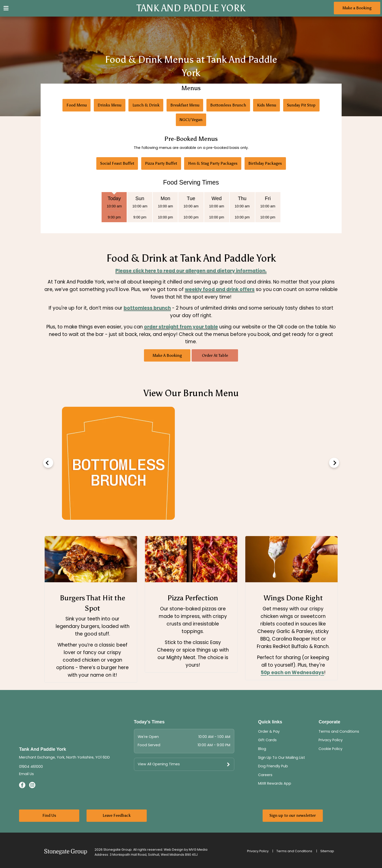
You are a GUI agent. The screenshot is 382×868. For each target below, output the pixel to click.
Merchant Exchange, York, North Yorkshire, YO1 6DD (64, 757)
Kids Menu (267, 105)
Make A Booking (167, 355)
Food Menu (77, 105)
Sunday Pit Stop (301, 105)
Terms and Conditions (339, 731)
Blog (262, 749)
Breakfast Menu (185, 105)
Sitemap (327, 851)
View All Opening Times (159, 764)
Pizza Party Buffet (161, 163)
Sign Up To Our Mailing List (282, 758)
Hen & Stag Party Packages (213, 163)
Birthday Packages (265, 163)
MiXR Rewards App (275, 783)
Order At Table (215, 355)
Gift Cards (267, 740)
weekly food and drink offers (220, 289)
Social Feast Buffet (117, 163)
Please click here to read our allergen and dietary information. (191, 271)
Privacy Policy (331, 740)
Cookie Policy (330, 749)
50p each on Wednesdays (292, 673)
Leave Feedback (117, 815)
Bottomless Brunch (228, 105)
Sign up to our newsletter (293, 815)
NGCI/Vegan (191, 120)
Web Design (174, 850)
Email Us (26, 774)
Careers (265, 775)
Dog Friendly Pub (273, 766)
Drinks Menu (109, 105)
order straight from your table (181, 327)
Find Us (49, 815)
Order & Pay (269, 731)
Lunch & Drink (146, 105)
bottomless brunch (147, 308)
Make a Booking (357, 8)
